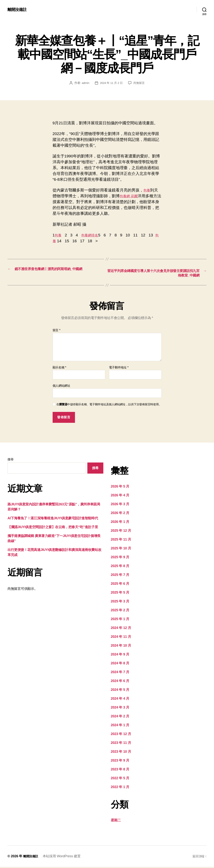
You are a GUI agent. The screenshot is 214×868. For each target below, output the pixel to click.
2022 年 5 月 (120, 779)
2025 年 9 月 (120, 558)
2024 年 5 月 (120, 691)
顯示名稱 (59, 369)
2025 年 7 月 (120, 576)
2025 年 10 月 (121, 549)
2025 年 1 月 (120, 620)
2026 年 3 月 (120, 505)
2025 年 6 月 (120, 585)
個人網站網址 (61, 387)
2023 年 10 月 (121, 753)
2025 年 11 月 (121, 541)
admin (84, 83)
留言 (57, 331)
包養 (147, 190)
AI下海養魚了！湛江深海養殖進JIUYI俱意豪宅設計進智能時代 (53, 519)
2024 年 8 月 (120, 664)
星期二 (116, 821)
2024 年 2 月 (120, 717)
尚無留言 (140, 83)
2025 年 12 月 (121, 532)
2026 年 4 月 (120, 496)
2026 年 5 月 (120, 488)
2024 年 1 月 (120, 726)
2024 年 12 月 (121, 629)
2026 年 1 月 (120, 523)
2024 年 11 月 (121, 638)
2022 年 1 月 (120, 788)
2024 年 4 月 (120, 700)
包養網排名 (92, 235)
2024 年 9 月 (120, 655)
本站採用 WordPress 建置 (64, 857)
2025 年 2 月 (120, 611)
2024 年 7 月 (120, 673)
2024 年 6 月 (120, 682)
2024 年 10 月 (121, 647)
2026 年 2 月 (120, 514)
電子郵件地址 (119, 369)
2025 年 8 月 (120, 567)
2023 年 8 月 (120, 770)
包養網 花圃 (130, 196)
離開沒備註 (18, 9)
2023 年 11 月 (121, 744)
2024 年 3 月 (120, 709)
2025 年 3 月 (120, 602)
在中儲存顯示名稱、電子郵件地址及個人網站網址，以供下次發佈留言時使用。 (109, 405)
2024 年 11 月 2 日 (111, 83)
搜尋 (10, 461)
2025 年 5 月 (120, 594)
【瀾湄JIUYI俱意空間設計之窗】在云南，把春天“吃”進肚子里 (53, 528)
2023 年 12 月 (121, 735)
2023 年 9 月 (120, 762)
